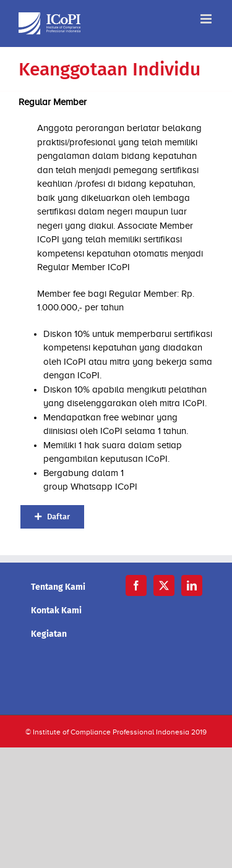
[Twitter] (164, 585)
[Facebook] (136, 585)
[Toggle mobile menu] (207, 19)
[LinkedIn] (192, 585)
